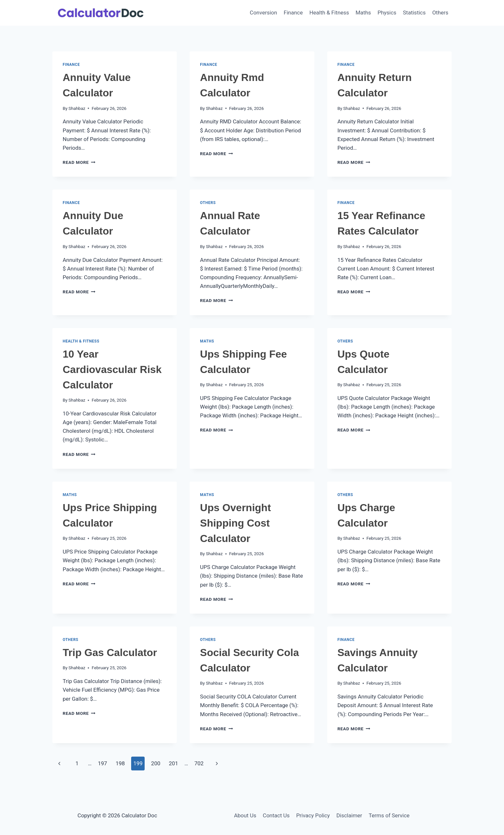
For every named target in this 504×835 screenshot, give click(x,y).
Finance (293, 13)
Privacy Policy (313, 815)
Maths (363, 13)
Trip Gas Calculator (110, 653)
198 (120, 763)
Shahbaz (77, 108)
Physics (387, 13)
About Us (245, 815)
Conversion (263, 13)
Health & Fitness (329, 13)
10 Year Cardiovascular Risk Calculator (112, 369)
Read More (79, 162)
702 (199, 763)
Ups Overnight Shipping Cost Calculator (235, 523)
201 (173, 763)
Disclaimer (349, 815)
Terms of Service (389, 815)
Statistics (414, 13)
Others (440, 13)
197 (102, 763)
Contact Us (276, 815)
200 (156, 763)
